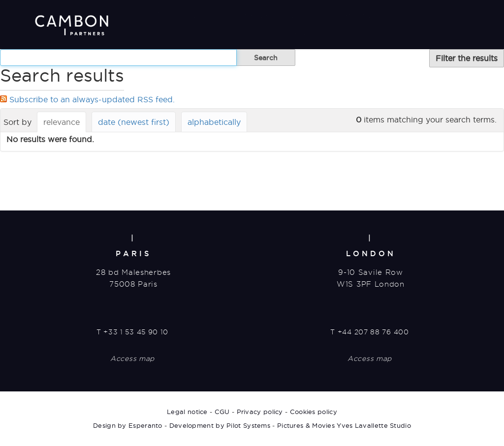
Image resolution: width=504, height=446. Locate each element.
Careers (353, 15)
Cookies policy (314, 412)
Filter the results (467, 58)
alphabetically (214, 122)
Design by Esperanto (128, 425)
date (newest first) (134, 122)
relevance (62, 122)
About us (175, 15)
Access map (132, 358)
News (425, 15)
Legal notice (187, 412)
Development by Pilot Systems (220, 425)
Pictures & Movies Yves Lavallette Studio (344, 425)
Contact (296, 34)
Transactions (266, 15)
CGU (222, 412)
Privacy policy (260, 412)
